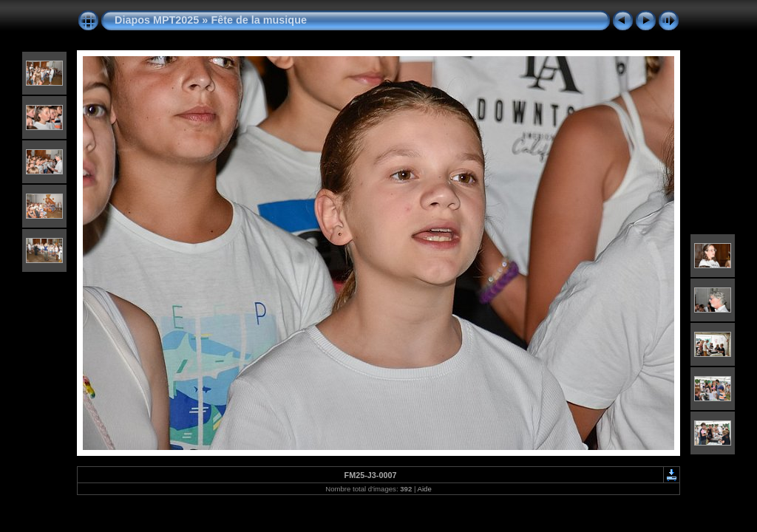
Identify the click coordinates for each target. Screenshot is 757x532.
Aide (425, 489)
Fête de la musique (259, 20)
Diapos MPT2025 (157, 20)
